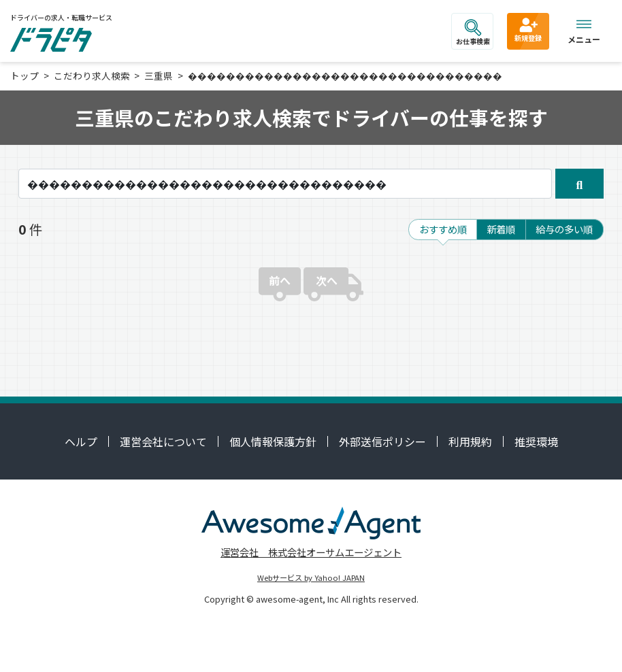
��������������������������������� (345, 75)
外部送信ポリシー (382, 441)
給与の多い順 (564, 229)
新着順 (501, 229)
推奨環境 (536, 441)
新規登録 (528, 29)
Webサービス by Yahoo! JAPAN (311, 577)
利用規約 (470, 441)
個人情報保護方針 (273, 441)
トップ (24, 75)
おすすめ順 (443, 229)
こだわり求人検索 (92, 75)
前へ (280, 280)
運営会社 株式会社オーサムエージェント (311, 552)
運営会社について (163, 441)
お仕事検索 (473, 33)
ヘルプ (81, 441)
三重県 (159, 75)
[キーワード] (285, 184)
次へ (327, 280)
